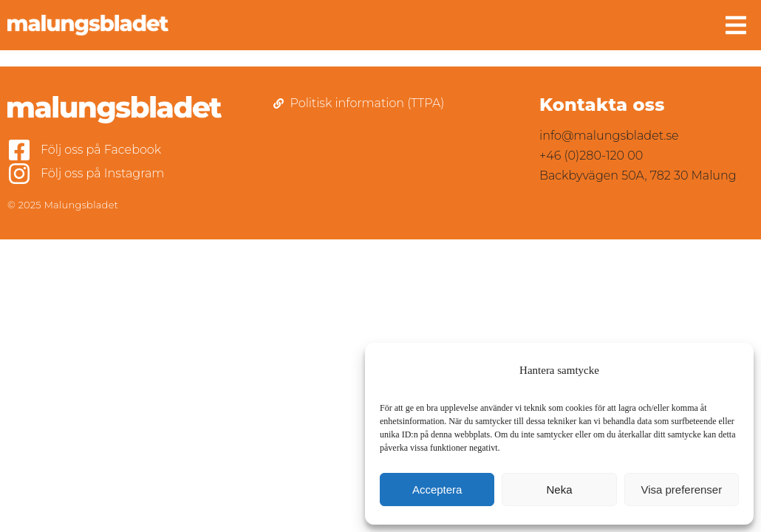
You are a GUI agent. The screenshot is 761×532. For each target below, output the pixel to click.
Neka (559, 490)
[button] (736, 25)
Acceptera (437, 490)
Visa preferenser (681, 490)
